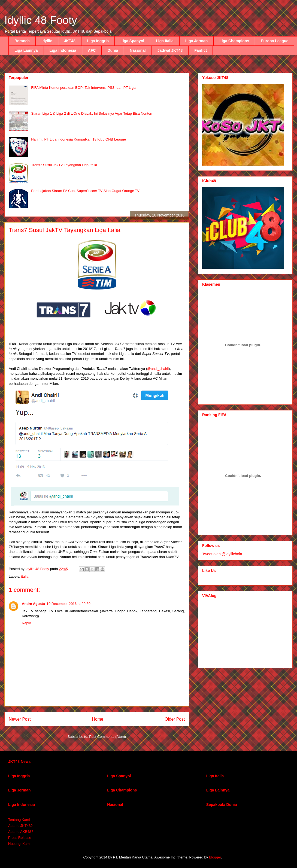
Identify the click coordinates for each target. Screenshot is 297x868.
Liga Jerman (196, 41)
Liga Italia (165, 41)
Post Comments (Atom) (107, 737)
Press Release (20, 838)
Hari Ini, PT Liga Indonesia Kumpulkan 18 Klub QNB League (78, 139)
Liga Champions (234, 41)
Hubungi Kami (19, 844)
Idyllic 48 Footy (41, 20)
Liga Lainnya (26, 50)
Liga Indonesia (63, 50)
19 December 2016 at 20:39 (69, 604)
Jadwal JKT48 (170, 50)
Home (98, 719)
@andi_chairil (158, 369)
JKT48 (70, 41)
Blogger (215, 857)
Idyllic (47, 41)
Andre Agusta (33, 604)
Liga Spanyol (132, 41)
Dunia (113, 50)
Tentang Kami (19, 820)
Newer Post (20, 719)
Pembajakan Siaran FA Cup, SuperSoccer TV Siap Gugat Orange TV (85, 191)
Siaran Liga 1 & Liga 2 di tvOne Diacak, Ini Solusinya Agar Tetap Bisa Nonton (92, 113)
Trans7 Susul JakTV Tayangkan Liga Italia (64, 165)
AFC (92, 50)
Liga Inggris (98, 41)
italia (25, 576)
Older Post (175, 719)
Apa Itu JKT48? (20, 826)
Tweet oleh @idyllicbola (222, 554)
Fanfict (201, 50)
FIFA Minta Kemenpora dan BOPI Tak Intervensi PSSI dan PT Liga (83, 88)
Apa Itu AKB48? (21, 832)
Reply (26, 623)
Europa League (275, 41)
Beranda (22, 41)
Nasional (138, 50)
